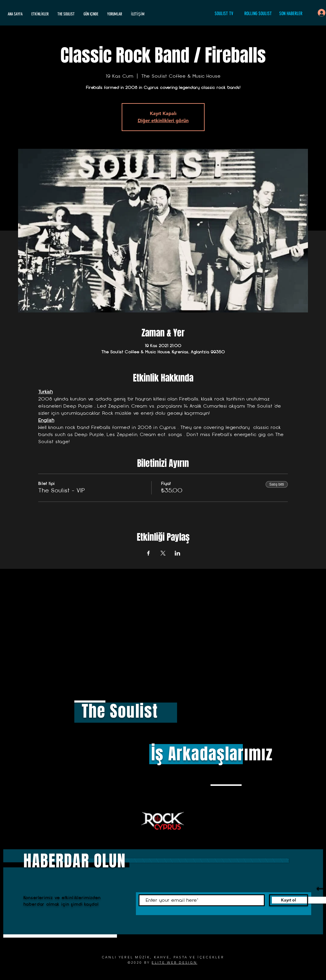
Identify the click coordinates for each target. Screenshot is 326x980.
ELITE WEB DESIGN (174, 963)
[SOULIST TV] (224, 14)
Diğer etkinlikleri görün (163, 120)
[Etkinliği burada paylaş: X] (163, 553)
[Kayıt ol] (289, 900)
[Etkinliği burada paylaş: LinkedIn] (178, 553)
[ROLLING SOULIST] (258, 14)
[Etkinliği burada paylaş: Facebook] (148, 553)
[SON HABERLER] (291, 14)
